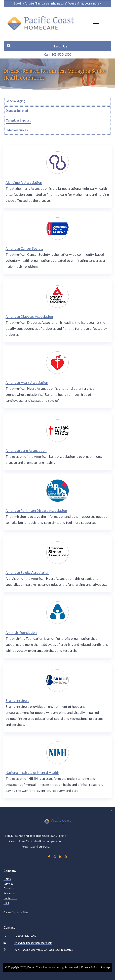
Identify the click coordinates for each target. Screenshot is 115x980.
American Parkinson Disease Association (36, 510)
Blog (6, 903)
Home (7, 879)
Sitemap (105, 967)
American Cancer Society (24, 248)
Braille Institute (17, 700)
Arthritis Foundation (21, 632)
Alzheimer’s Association (24, 182)
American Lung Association (26, 450)
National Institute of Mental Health (32, 772)
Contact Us (10, 898)
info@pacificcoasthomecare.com (33, 943)
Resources (9, 893)
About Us (9, 888)
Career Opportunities (16, 912)
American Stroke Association (27, 572)
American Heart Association (27, 382)
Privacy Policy (89, 967)
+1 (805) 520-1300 (25, 935)
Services (8, 883)
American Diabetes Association (29, 316)
